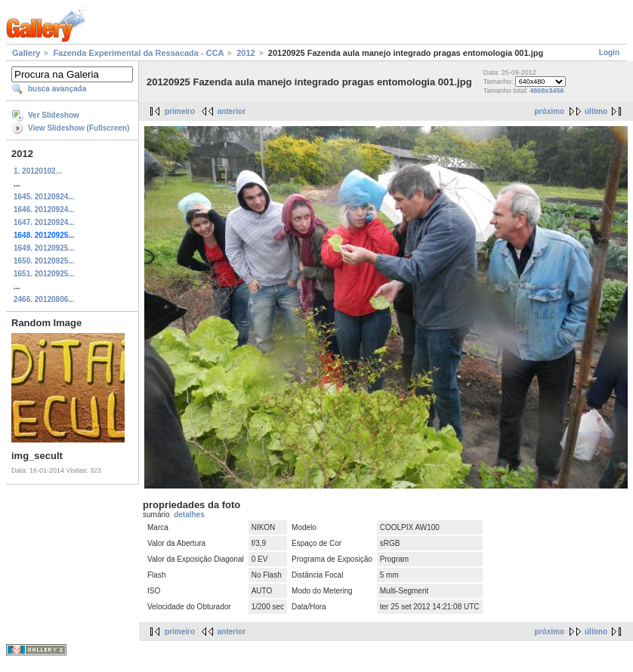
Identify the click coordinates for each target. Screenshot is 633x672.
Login (609, 52)
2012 (245, 53)
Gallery (26, 53)
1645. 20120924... (44, 197)
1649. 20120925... (44, 248)
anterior (232, 111)
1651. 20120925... (44, 274)
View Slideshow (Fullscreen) (79, 128)
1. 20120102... (38, 171)
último (596, 111)
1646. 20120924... (44, 210)
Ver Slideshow (54, 115)
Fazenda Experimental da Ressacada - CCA (138, 53)
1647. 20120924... (44, 222)
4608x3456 (547, 91)
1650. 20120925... (44, 261)
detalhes (189, 515)
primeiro (180, 111)
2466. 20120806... (44, 299)
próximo (550, 111)
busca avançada (57, 89)
